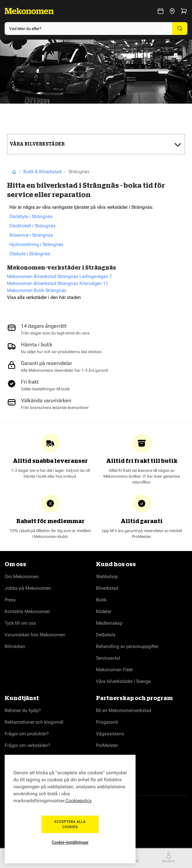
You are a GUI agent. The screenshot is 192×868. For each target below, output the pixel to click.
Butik (101, 600)
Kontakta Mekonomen (27, 611)
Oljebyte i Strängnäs (30, 254)
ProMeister (107, 745)
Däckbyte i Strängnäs (31, 216)
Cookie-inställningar (70, 842)
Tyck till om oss (20, 623)
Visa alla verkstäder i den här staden (44, 297)
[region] (70, 809)
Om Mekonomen (22, 576)
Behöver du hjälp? (23, 710)
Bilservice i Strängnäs (31, 235)
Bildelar (104, 611)
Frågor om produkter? (27, 734)
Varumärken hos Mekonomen (35, 635)
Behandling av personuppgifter (127, 646)
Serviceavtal (108, 658)
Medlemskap (109, 623)
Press (10, 600)
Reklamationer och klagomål (34, 722)
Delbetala (106, 635)
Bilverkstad (107, 588)
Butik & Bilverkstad (42, 172)
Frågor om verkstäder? (27, 745)
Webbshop (107, 576)
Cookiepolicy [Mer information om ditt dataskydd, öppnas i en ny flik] (79, 801)
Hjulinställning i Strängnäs (36, 244)
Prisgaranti (107, 722)
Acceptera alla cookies (70, 824)
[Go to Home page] (29, 11)
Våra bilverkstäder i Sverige (123, 681)
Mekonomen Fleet (114, 670)
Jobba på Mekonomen (28, 588)
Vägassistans (110, 734)
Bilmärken (15, 646)
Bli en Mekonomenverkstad (124, 710)
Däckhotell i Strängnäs (32, 226)
